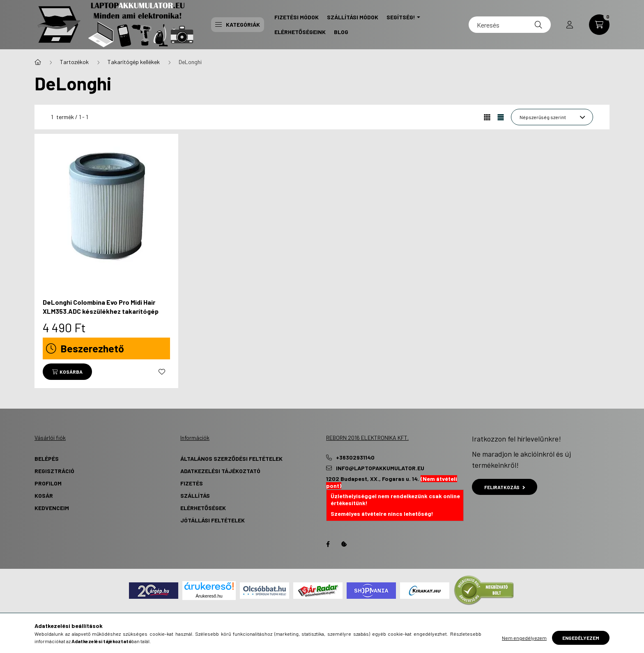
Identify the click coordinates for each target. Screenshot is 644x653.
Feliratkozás (505, 487)
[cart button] (599, 25)
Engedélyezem (581, 638)
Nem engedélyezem (524, 638)
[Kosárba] (67, 372)
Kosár (44, 495)
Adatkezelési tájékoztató (220, 471)
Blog (341, 32)
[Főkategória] (38, 62)
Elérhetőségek (203, 508)
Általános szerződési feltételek (231, 459)
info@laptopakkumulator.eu (380, 468)
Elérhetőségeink (300, 32)
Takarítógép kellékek (134, 62)
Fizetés (192, 483)
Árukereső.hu (209, 596)
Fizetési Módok (297, 17)
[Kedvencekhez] (162, 372)
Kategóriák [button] (238, 24)
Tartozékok (74, 62)
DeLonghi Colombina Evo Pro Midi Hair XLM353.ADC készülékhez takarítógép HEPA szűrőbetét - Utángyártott (101, 311)
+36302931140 (355, 458)
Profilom (48, 483)
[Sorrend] (552, 117)
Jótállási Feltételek (213, 520)
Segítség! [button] (401, 17)
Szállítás (195, 495)
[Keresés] (510, 25)
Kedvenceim (52, 508)
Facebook (328, 544)
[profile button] (570, 25)
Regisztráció (54, 471)
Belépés (47, 459)
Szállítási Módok (353, 17)
